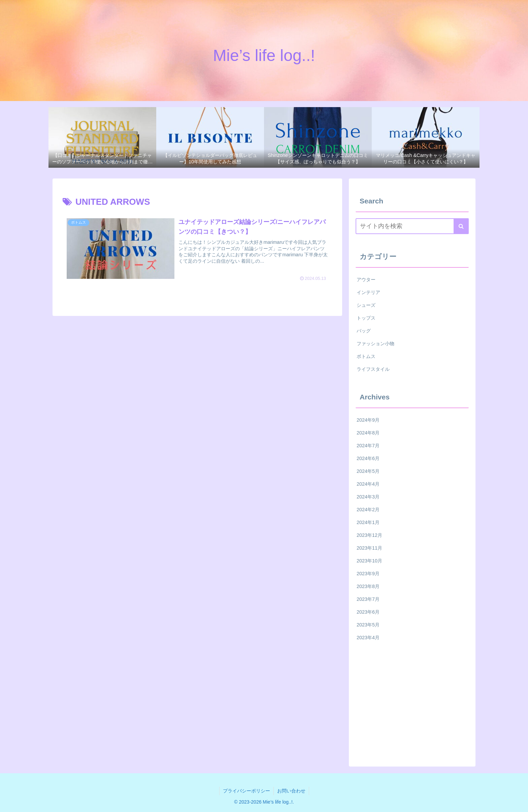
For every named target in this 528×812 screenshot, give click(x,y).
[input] (412, 226)
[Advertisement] (412, 702)
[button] (461, 226)
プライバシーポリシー (246, 791)
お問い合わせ (291, 791)
